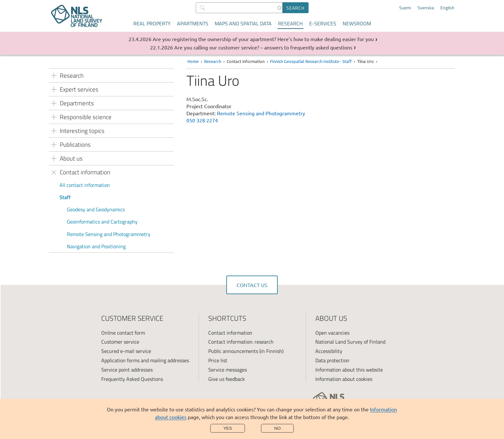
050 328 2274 (202, 120)
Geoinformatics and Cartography (102, 222)
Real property (152, 23)
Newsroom (357, 23)
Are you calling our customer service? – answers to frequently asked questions (263, 47)
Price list (218, 360)
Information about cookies (344, 379)
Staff (65, 197)
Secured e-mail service (126, 351)
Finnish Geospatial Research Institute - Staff (311, 61)
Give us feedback (227, 379)
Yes (228, 428)
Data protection (332, 360)
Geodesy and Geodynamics (96, 209)
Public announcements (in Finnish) (246, 351)
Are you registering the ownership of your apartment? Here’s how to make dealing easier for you (263, 39)
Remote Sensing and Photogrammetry (109, 234)
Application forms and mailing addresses (145, 360)
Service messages (228, 370)
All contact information (85, 185)
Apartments (193, 23)
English (447, 8)
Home (193, 61)
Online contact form (123, 333)
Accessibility (329, 351)
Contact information (230, 333)
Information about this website (349, 370)
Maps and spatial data (243, 23)
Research (290, 23)
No (277, 428)
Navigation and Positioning (96, 246)
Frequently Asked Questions (132, 379)
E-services (323, 23)
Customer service (120, 342)
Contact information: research (241, 342)
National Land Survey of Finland (350, 342)
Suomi (405, 8)
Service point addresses (127, 370)
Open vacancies (332, 333)
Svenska (426, 8)
